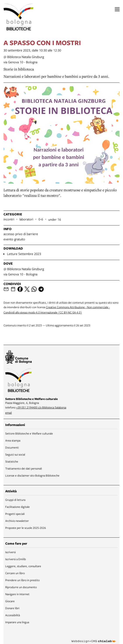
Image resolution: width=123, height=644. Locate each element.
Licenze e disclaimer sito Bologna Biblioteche (32, 475)
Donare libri (12, 608)
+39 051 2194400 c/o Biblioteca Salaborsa (41, 407)
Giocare (10, 601)
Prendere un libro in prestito (22, 580)
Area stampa (13, 440)
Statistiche (12, 461)
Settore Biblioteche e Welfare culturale (29, 433)
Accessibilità (13, 615)
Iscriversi (10, 552)
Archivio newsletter (17, 521)
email (9, 413)
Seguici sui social (15, 454)
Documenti (12, 447)
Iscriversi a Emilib (16, 559)
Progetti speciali (15, 514)
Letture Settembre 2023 (24, 254)
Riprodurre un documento (21, 587)
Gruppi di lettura (15, 500)
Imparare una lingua (17, 622)
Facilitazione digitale (17, 507)
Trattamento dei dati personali (24, 468)
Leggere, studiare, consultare (23, 566)
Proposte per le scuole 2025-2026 (26, 528)
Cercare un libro (15, 573)
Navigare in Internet (17, 594)
